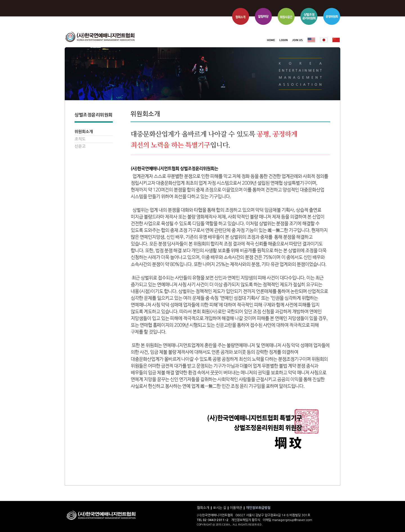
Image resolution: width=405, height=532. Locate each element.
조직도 (80, 139)
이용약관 (236, 508)
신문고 (80, 146)
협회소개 (203, 508)
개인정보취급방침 (258, 508)
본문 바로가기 (65, 0)
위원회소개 (84, 132)
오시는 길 (220, 508)
